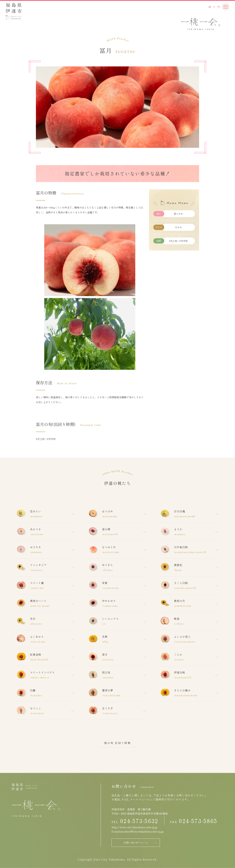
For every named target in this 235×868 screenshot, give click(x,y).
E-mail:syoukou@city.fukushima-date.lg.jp (138, 831)
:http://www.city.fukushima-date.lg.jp (134, 827)
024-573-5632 (139, 821)
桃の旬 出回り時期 (118, 743)
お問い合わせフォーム (136, 843)
